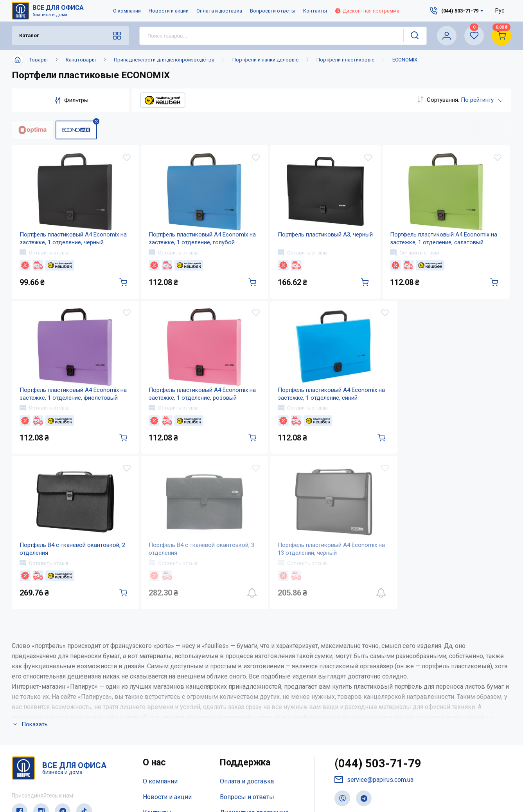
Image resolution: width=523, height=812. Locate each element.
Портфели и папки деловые (265, 60)
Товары (39, 60)
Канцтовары (81, 60)
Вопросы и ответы (273, 11)
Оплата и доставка (219, 11)
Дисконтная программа (367, 11)
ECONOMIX (405, 60)
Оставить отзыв (44, 259)
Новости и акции (169, 11)
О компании (127, 11)
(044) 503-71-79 (378, 784)
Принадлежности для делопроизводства (164, 60)
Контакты (315, 11)
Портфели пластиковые (345, 60)
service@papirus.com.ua (374, 801)
